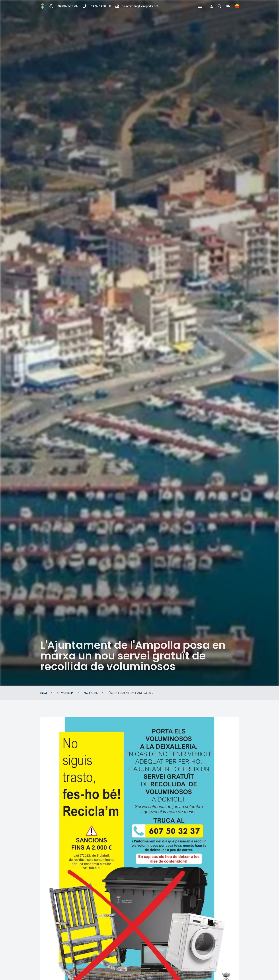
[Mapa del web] (211, 6)
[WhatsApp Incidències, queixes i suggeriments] (64, 6)
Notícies (91, 693)
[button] (200, 6)
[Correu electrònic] (137, 6)
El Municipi (65, 693)
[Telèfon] (97, 6)
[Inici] (43, 6)
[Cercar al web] (219, 6)
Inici (44, 693)
